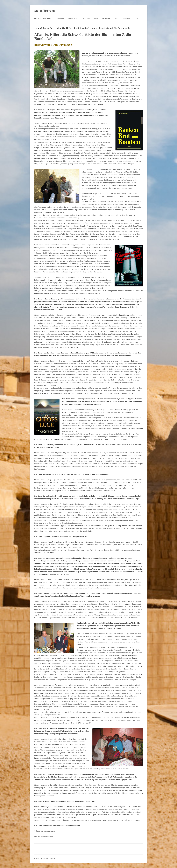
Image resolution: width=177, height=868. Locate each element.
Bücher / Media (74, 19)
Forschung (60, 19)
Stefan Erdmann (44, 11)
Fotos (117, 19)
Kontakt (37, 858)
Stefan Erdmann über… (43, 19)
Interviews (106, 19)
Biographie (127, 19)
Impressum (44, 858)
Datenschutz (53, 858)
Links (137, 19)
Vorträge (87, 19)
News (96, 19)
